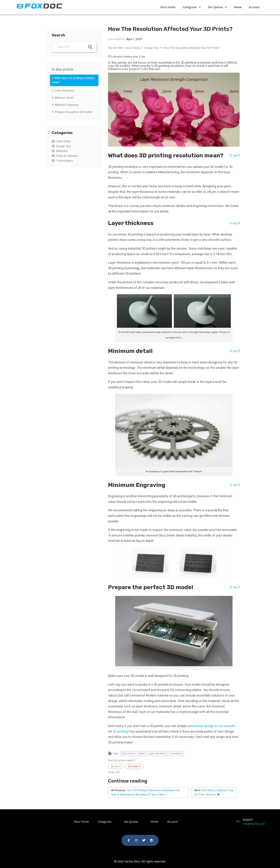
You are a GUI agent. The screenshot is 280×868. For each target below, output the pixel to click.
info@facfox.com (251, 824)
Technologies (64, 161)
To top (235, 155)
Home (238, 7)
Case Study (63, 141)
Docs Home (168, 7)
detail (142, 754)
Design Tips (63, 146)
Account (254, 7)
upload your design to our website (211, 726)
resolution (177, 754)
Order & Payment (67, 156)
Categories (192, 7)
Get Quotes (217, 7)
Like (116, 766)
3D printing (120, 732)
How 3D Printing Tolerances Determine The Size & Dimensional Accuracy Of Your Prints (145, 793)
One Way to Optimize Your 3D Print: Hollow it (214, 793)
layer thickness (158, 754)
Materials (62, 151)
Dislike (134, 766)
